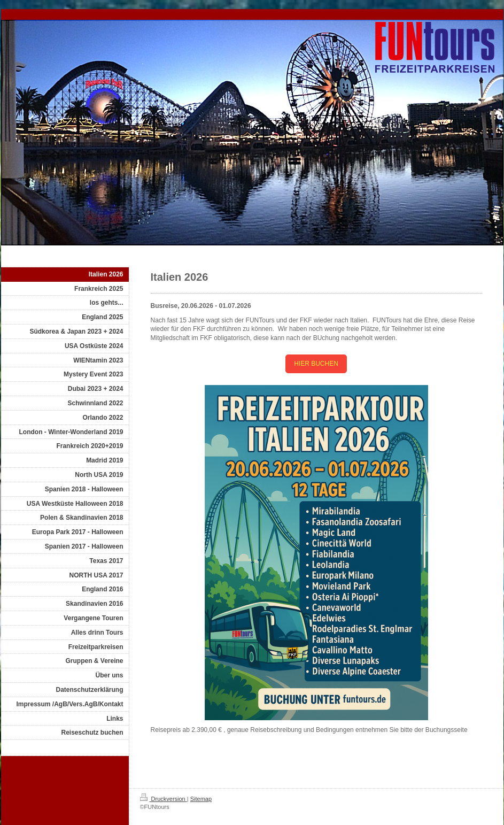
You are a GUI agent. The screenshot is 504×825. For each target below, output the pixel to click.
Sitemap (201, 799)
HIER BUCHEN (316, 364)
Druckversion (164, 799)
